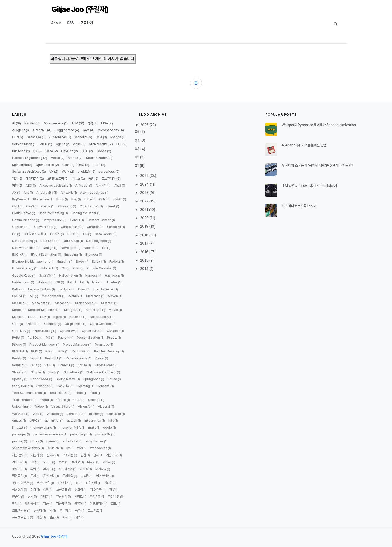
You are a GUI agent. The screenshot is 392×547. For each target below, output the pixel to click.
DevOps (67, 151)
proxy (35, 441)
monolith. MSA (70, 427)
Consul (75, 220)
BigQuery (19, 199)
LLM (75, 123)
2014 (145, 269)
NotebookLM (100, 317)
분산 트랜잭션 (21, 483)
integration (93, 420)
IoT (82, 282)
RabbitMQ (79, 351)
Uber (77, 400)
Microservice (54, 123)
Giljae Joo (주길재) (80, 9)
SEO (34, 365)
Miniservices (84, 303)
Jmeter (112, 282)
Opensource (45, 165)
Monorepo (94, 310)
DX (36, 151)
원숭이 (16, 497)
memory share (41, 427)
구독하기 (87, 23)
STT (48, 365)
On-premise (73, 324)
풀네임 (64, 510)
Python (116, 137)
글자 (96, 455)
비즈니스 (63, 483)
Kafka (16, 289)
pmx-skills (103, 434)
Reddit (17, 358)
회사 (65, 517)
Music (16, 317)
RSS (70, 23)
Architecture (98, 144)
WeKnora (19, 414)
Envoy (80, 262)
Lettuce (65, 289)
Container (19, 227)
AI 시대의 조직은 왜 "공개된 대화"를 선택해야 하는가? (317, 165)
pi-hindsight (79, 434)
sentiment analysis (26, 448)
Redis (34, 358)
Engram (63, 262)
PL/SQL (33, 337)
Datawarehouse (24, 248)
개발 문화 (18, 455)
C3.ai (88, 199)
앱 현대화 (96, 490)
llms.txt (18, 427)
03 (137, 149)
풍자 (78, 510)
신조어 (79, 490)
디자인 (91, 462)
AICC (44, 144)
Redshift (52, 358)
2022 (145, 201)
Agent (60, 144)
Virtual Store (61, 407)
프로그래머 (109, 179)
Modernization (97, 158)
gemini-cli (52, 420)
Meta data (40, 303)
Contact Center (99, 220)
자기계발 (95, 497)
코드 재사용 (19, 510)
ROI (48, 351)
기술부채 (17, 462)
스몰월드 (62, 490)
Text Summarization (27, 393)
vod (80, 448)
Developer (69, 248)
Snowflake (72, 372)
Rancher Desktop (107, 351)
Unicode (94, 400)
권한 (83, 455)
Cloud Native (22, 213)
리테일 (47, 469)
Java (86, 130)
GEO (76, 268)
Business (19, 151)
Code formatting (51, 213)
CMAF (118, 199)
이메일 (45, 497)
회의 (78, 517)
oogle (107, 427)
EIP (104, 248)
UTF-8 (61, 400)
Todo (79, 393)
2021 (144, 210)
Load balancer (103, 289)
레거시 (107, 462)
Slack (52, 372)
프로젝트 (93, 510)
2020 (145, 218)
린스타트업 (66, 469)
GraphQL (40, 130)
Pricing (17, 345)
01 (137, 166)
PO (48, 337)
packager (19, 434)
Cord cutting (70, 227)
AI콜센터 (101, 185)
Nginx (58, 317)
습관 (91, 179)
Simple (36, 372)
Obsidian (51, 324)
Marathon (93, 296)
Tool (93, 393)
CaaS (30, 206)
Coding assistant (84, 213)
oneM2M (84, 172)
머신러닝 (101, 469)
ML (32, 296)
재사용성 (30, 503)
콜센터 (38, 510)
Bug (74, 199)
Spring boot (39, 379)
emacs (17, 420)
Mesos (73, 158)
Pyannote (102, 345)
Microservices (108, 130)
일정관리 (61, 497)
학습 (39, 517)
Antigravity (45, 192)
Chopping (65, 206)
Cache (46, 206)
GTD (85, 151)
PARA (16, 337)
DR (85, 234)
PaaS (66, 165)
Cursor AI (114, 227)
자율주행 (114, 497)
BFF (119, 144)
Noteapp (76, 317)
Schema (64, 365)
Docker (89, 248)
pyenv (51, 441)
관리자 (51, 455)
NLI (31, 317)
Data (49, 151)
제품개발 (61, 503)
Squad (112, 379)
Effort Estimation (44, 255)
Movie (113, 310)
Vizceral (104, 407)
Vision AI (84, 407)
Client (111, 206)
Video (40, 407)
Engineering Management (31, 262)
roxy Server (95, 441)
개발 (15, 179)
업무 (112, 490)
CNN (15, 206)
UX (52, 172)
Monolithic (20, 165)
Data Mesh (71, 241)
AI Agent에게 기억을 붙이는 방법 (304, 145)
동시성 (76, 462)
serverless (107, 172)
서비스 (76, 179)
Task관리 (63, 386)
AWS (118, 185)
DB (14, 234)
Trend (45, 400)
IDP (58, 282)
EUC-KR (18, 255)
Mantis (74, 296)
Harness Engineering (27, 158)
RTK (61, 351)
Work (66, 172)
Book (60, 199)
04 (138, 140)
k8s (111, 420)
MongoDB (71, 310)
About (56, 23)
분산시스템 (43, 483)
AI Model (82, 185)
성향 (46, 490)
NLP (43, 317)
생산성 (108, 483)
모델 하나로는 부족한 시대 (299, 206)
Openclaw (67, 331)
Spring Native (66, 379)
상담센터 (91, 483)
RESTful (18, 351)
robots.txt (71, 441)
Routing (18, 365)
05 (137, 132)
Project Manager (75, 345)
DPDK (71, 234)
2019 (145, 226)
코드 (114, 503)
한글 (52, 517)
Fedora (115, 262)
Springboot (92, 379)
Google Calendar (100, 268)
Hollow (43, 282)
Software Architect (27, 172)
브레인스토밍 (56, 179)
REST (97, 165)
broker (94, 414)
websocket (99, 448)
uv (68, 448)
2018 (145, 235)
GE (64, 268)
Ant (26, 192)
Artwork (67, 192)
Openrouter (91, 331)
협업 (15, 185)
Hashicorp (113, 275)
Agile (77, 144)
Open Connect (101, 324)
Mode (16, 310)
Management (51, 296)
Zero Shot (74, 414)
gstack (72, 420)
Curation (93, 227)
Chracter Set (89, 206)
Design (48, 248)
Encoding (71, 255)
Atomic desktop (92, 192)
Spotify (18, 379)
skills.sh (53, 448)
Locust (17, 296)
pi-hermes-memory (48, 434)
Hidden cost (21, 282)
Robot (100, 358)
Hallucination (68, 275)
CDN (15, 137)
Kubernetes (58, 137)
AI (14, 123)
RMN (35, 351)
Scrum (82, 365)
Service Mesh (22, 144)
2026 (145, 125)
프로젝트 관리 (21, 517)
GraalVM (45, 275)
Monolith (81, 137)
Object (32, 324)
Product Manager (42, 345)
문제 (33, 476)
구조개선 (68, 455)
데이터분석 (32, 179)
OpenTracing (43, 331)
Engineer (92, 255)
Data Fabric (103, 234)
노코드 (47, 462)
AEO (29, 185)
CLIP (102, 199)
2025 (145, 176)
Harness (92, 275)
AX (14, 192)
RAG (81, 165)
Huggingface (65, 130)
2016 (145, 252)
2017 (145, 243)
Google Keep (22, 275)
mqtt (92, 427)
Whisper (53, 414)
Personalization (88, 337)
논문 (62, 462)
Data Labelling (23, 241)
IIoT (70, 282)
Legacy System (40, 289)
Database (34, 137)
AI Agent (19, 130)
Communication (24, 220)
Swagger (43, 386)
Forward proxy (23, 268)
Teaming (83, 386)
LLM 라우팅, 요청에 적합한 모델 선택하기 (309, 186)
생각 (90, 123)
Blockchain (41, 199)
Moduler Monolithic (42, 310)
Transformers (22, 400)
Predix (112, 337)
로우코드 (17, 469)
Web (36, 414)
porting (18, 441)
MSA (105, 123)
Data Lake (48, 241)
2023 (145, 193)
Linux (82, 289)
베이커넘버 (103, 476)
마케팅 (84, 469)
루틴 (33, 469)
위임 (30, 497)
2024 (145, 184)
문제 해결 (49, 476)
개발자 (35, 455)
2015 (145, 260)
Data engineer (97, 241)
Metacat (61, 303)
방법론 (85, 476)
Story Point (20, 386)
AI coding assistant (54, 185)
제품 (46, 503)
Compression (52, 220)
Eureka (97, 262)
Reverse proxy (77, 358)
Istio (95, 282)
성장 (33, 490)
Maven (113, 296)
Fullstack (47, 268)
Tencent (103, 386)
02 (137, 157)
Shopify (18, 372)
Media (55, 158)
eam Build (114, 414)
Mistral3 (107, 303)
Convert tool (44, 227)
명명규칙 (17, 476)
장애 (15, 503)
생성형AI (18, 490)
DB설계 (55, 234)
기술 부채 (112, 455)
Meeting (18, 303)
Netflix (30, 123)
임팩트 (78, 497)
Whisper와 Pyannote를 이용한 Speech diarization (319, 125)
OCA (99, 137)
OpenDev (19, 331)
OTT (16, 324)
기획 (33, 462)
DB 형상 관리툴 (33, 234)
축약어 (78, 503)
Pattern (64, 337)
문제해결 (68, 476)
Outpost (113, 331)
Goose (101, 151)
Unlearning (20, 407)
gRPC (33, 420)
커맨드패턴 (97, 503)
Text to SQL (59, 393)
